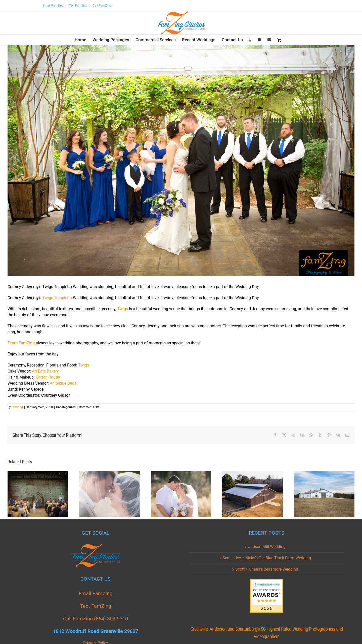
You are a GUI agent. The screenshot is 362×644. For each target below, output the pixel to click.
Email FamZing (53, 6)
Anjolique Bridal (64, 383)
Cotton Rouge (48, 377)
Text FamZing (78, 6)
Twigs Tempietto (57, 298)
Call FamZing (102, 6)
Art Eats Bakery (45, 371)
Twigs (123, 309)
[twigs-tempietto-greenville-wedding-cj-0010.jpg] (181, 161)
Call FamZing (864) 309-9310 (96, 619)
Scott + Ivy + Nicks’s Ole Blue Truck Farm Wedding (267, 558)
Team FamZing (21, 343)
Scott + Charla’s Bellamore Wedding (267, 569)
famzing (17, 407)
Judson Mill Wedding (267, 547)
